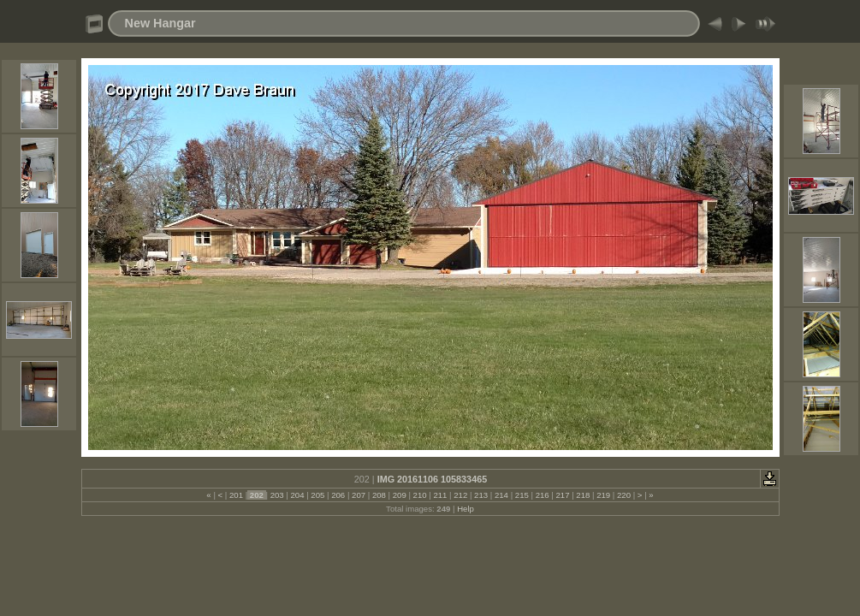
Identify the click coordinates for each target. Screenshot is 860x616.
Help (466, 509)
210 (420, 495)
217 (563, 495)
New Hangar (160, 23)
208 (379, 495)
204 (297, 495)
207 (358, 495)
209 (399, 495)
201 (236, 495)
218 (583, 495)
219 (604, 495)
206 (338, 495)
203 (277, 495)
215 (522, 495)
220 (623, 495)
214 (501, 495)
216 (542, 495)
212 (461, 495)
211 (440, 495)
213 (480, 495)
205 (318, 495)
